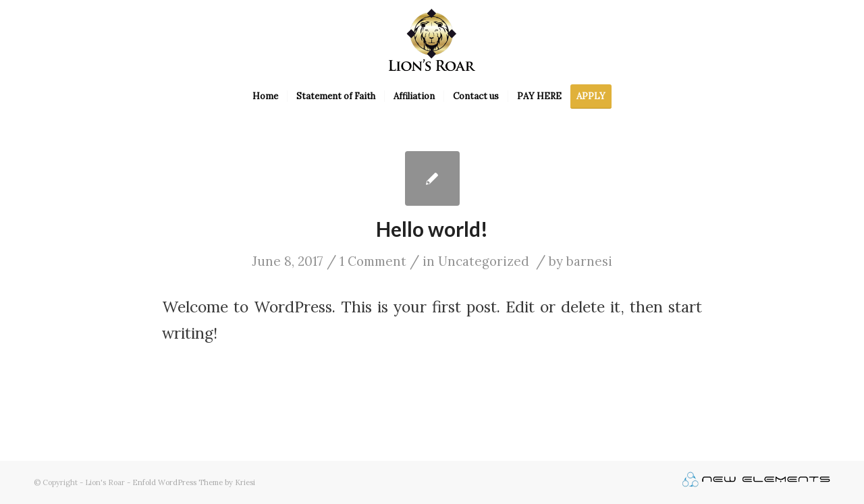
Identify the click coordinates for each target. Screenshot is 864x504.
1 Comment (373, 261)
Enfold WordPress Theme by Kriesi (194, 482)
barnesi (589, 261)
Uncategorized (484, 261)
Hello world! (432, 229)
